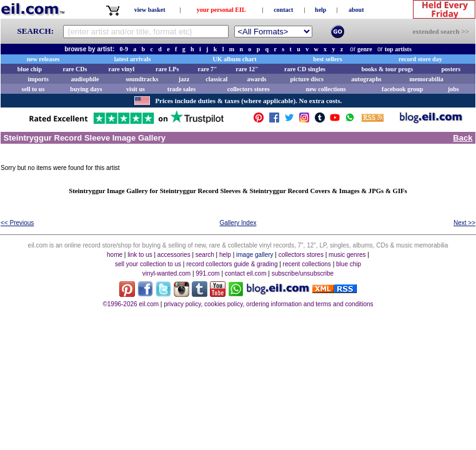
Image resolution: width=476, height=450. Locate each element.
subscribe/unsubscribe (303, 273)
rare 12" (247, 69)
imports (38, 79)
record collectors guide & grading (232, 264)
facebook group (402, 89)
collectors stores (249, 89)
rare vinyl (122, 69)
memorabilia (426, 79)
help (320, 10)
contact (283, 10)
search (205, 255)
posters (451, 69)
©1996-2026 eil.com (131, 304)
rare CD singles (305, 69)
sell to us (33, 89)
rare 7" (207, 69)
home (115, 255)
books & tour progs (387, 69)
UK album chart (235, 59)
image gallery (255, 255)
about (356, 10)
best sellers (327, 59)
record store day (420, 59)
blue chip (30, 69)
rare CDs (75, 69)
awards (256, 79)
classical (216, 79)
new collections (326, 89)
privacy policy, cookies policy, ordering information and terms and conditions (268, 304)
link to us (140, 255)
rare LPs (167, 69)
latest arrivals (133, 59)
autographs (366, 79)
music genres (347, 255)
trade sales (181, 89)
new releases (43, 59)
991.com (207, 273)
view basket (150, 10)
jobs (454, 89)
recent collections (307, 264)
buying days (86, 89)
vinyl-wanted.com (166, 273)
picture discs (306, 79)
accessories (174, 255)
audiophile (85, 79)
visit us (136, 89)
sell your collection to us (148, 264)
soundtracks (142, 79)
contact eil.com (246, 273)
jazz (184, 79)
